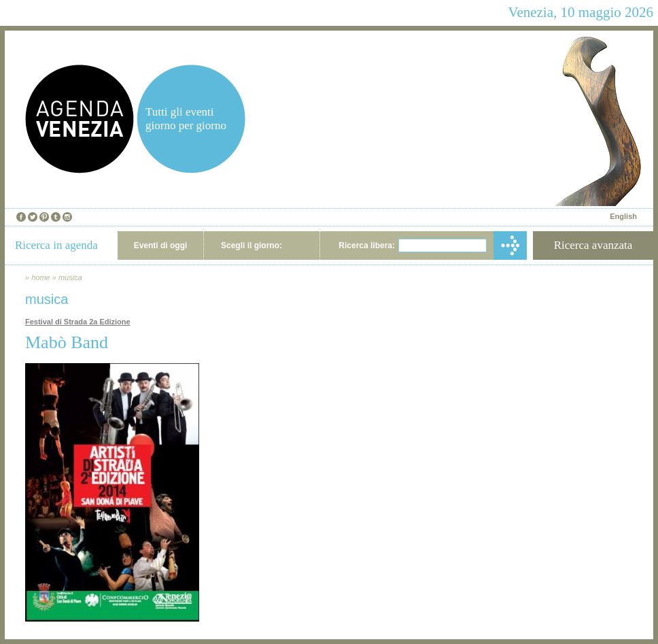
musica (70, 277)
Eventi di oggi (161, 245)
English (623, 216)
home (41, 277)
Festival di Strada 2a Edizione (78, 322)
